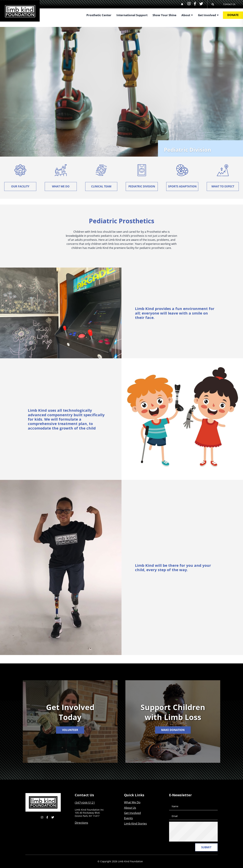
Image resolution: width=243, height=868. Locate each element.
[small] (189, 4)
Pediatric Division (142, 186)
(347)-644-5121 (85, 803)
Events (128, 818)
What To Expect (223, 186)
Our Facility (20, 186)
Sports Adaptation (182, 186)
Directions (81, 823)
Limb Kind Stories (135, 823)
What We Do (61, 186)
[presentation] (198, 832)
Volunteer (70, 730)
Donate (233, 15)
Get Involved (132, 813)
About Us (130, 808)
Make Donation (173, 730)
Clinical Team (101, 186)
